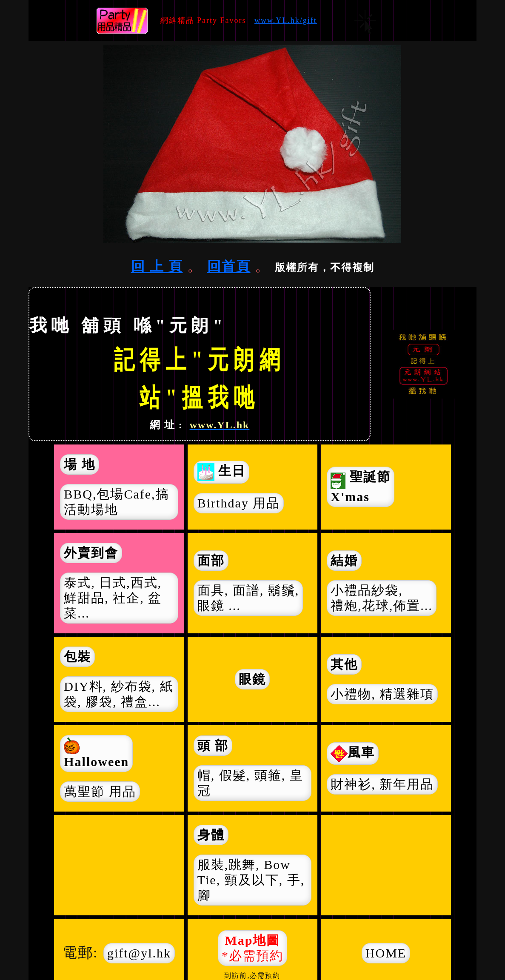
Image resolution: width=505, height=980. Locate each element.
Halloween (96, 753)
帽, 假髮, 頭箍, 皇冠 (250, 783)
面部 (211, 560)
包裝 (77, 657)
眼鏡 (252, 679)
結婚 (344, 560)
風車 (353, 754)
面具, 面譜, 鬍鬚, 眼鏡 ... (248, 598)
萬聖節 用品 (100, 791)
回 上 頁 (157, 266)
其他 (344, 664)
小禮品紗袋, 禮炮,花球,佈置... (382, 598)
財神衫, (382, 784)
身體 (211, 835)
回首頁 (229, 266)
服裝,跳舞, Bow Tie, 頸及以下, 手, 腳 (251, 880)
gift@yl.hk (139, 953)
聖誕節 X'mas (361, 487)
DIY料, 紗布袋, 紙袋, (118, 694)
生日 (222, 472)
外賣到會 (91, 553)
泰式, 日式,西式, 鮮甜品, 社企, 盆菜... (113, 598)
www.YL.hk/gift (286, 20)
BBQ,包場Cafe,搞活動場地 (116, 502)
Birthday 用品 (239, 503)
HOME (386, 953)
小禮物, (382, 694)
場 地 (80, 464)
